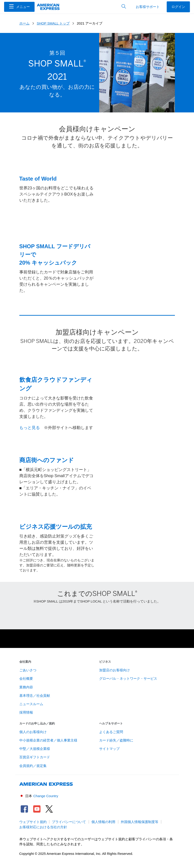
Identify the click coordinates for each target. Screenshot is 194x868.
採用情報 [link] (26, 712)
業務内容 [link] (26, 687)
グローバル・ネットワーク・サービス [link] (128, 679)
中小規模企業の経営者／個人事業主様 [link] (48, 740)
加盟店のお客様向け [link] (115, 670)
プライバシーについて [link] (69, 822)
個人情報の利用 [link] (103, 822)
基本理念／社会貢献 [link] (35, 696)
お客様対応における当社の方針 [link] (43, 827)
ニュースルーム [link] (31, 704)
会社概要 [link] (26, 679)
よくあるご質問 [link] (111, 732)
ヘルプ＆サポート (111, 723)
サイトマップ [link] (109, 749)
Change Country (46, 796)
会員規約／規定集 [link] (33, 766)
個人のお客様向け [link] (33, 732)
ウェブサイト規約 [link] (33, 822)
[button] (19, 7)
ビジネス (105, 662)
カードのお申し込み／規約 (37, 723)
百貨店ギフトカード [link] (35, 757)
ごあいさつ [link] (28, 670)
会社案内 (25, 662)
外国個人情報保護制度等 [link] (140, 822)
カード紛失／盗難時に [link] (116, 740)
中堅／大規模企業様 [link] (35, 749)
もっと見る (30, 428)
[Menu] (19, 7)
